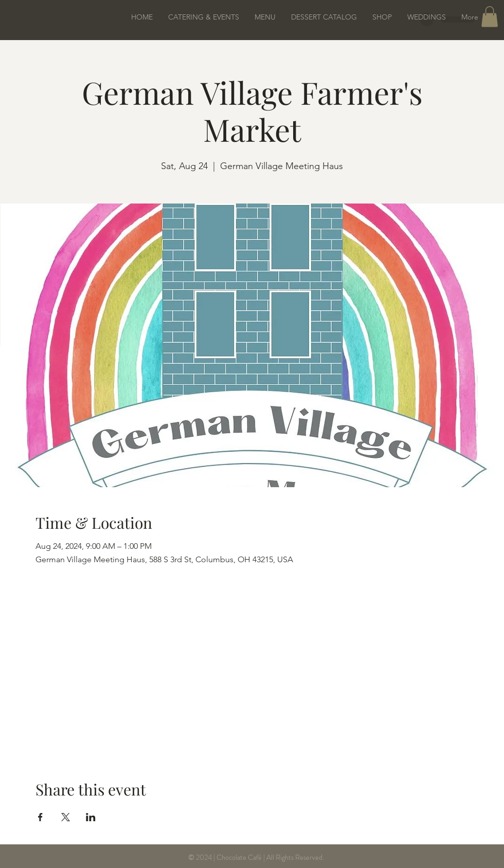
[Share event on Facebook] (40, 817)
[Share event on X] (66, 817)
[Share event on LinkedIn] (91, 817)
